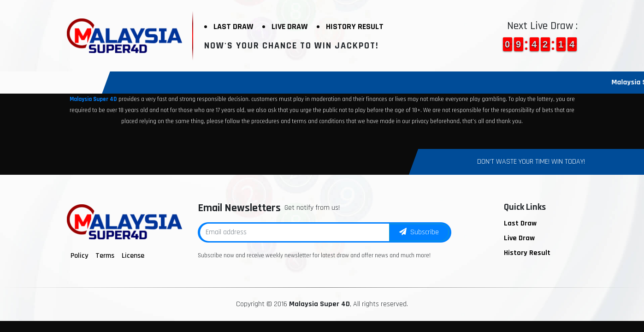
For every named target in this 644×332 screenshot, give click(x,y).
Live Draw (290, 27)
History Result (355, 27)
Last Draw (233, 27)
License (133, 256)
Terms (105, 256)
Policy (79, 256)
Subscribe (419, 232)
